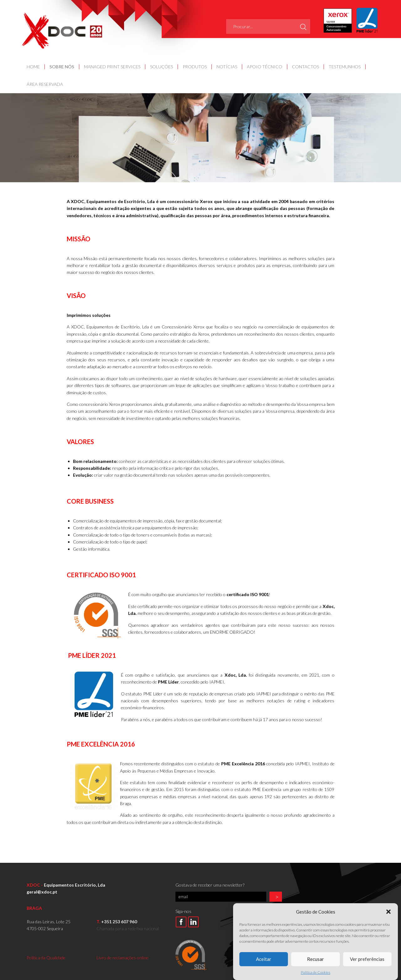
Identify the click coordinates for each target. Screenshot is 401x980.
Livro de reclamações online (122, 958)
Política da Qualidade (46, 958)
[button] (388, 926)
